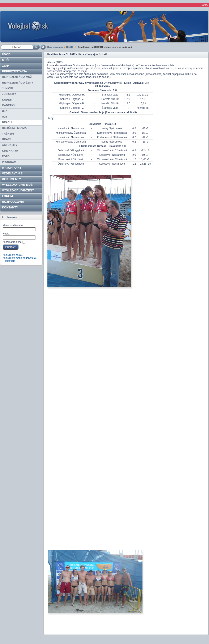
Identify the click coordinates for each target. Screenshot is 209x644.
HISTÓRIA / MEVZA (14, 128)
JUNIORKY (9, 94)
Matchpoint (12, 168)
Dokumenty (12, 179)
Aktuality (10, 145)
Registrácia (9, 261)
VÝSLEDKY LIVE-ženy (18, 190)
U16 (5, 117)
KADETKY (9, 105)
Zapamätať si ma (12, 242)
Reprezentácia (55, 47)
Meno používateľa (13, 225)
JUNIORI (8, 88)
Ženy (6, 66)
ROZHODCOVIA (13, 202)
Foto (6, 156)
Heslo (6, 234)
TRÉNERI (8, 134)
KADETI (7, 100)
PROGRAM (9, 162)
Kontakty (10, 207)
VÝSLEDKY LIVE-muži (18, 185)
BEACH (70, 47)
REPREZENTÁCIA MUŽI (17, 77)
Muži (6, 60)
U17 (5, 111)
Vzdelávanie (12, 173)
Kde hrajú (10, 151)
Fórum (7, 196)
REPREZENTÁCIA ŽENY (18, 83)
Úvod (6, 54)
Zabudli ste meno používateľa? (20, 258)
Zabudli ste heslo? (13, 255)
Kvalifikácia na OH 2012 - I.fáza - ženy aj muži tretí (77, 54)
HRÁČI (6, 139)
